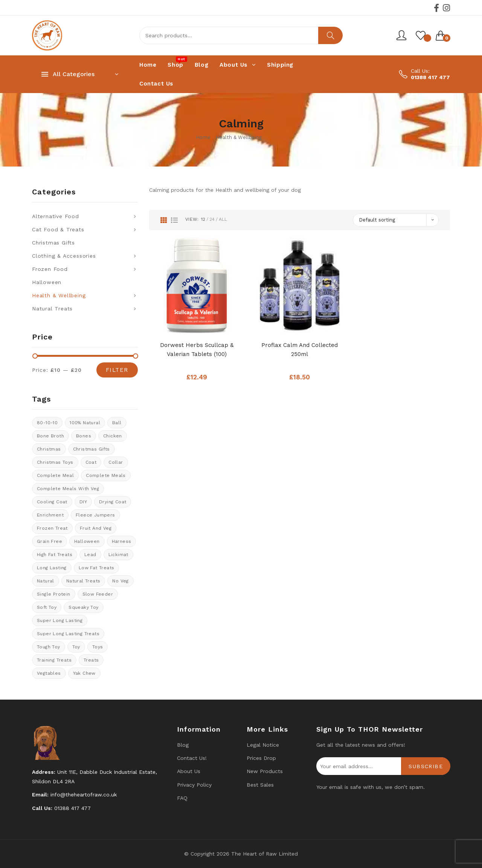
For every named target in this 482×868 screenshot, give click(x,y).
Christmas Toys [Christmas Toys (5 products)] (55, 462)
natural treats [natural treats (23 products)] (83, 581)
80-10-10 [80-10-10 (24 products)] (47, 423)
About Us (189, 771)
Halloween (47, 282)
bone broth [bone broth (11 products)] (50, 436)
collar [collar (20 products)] (116, 462)
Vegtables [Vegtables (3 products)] (49, 673)
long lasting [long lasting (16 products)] (52, 568)
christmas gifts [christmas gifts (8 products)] (92, 449)
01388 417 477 (430, 77)
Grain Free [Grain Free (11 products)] (50, 541)
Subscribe (426, 766)
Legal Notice (263, 745)
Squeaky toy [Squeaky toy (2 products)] (83, 607)
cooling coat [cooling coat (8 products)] (52, 502)
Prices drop (261, 758)
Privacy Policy (194, 785)
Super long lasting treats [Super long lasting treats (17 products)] (68, 634)
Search (330, 35)
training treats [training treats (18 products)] (54, 660)
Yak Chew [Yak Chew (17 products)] (84, 673)
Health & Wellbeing (239, 137)
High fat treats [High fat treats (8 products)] (55, 555)
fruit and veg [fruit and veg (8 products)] (96, 528)
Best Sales (260, 785)
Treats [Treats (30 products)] (91, 660)
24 (212, 219)
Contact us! (192, 758)
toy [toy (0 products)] (76, 647)
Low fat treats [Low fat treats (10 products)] (97, 568)
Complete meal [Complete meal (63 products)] (55, 475)
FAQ (182, 798)
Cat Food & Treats (58, 229)
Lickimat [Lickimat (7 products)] (118, 555)
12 (203, 219)
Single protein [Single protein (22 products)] (54, 594)
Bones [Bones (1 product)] (84, 436)
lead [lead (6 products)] (90, 555)
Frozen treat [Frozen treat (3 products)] (52, 528)
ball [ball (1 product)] (117, 423)
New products (265, 771)
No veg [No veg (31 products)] (120, 581)
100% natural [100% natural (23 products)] (85, 423)
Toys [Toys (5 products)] (98, 647)
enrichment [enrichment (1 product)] (50, 515)
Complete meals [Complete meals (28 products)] (106, 475)
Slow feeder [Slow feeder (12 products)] (98, 594)
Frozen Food (50, 269)
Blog (183, 745)
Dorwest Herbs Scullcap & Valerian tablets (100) (197, 350)
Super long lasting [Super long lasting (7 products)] (60, 620)
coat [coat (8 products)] (91, 462)
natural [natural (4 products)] (46, 581)
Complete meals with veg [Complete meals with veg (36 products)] (68, 489)
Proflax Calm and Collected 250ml (300, 350)
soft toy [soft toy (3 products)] (47, 607)
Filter (117, 370)
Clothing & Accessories (64, 256)
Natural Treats (52, 309)
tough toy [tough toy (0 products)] (49, 647)
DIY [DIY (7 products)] (83, 502)
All (223, 219)
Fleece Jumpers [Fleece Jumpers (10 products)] (95, 515)
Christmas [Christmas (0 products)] (49, 449)
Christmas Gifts (53, 243)
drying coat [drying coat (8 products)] (113, 502)
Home (203, 137)
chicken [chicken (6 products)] (113, 436)
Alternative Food (56, 216)
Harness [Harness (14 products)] (122, 541)
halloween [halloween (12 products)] (87, 541)
